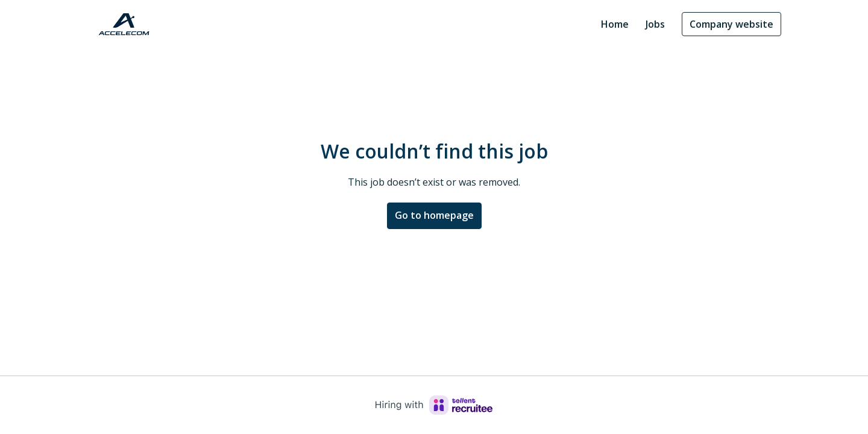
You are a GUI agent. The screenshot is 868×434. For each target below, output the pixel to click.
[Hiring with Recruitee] (434, 405)
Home (615, 24)
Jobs (655, 24)
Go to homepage (434, 215)
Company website (731, 24)
